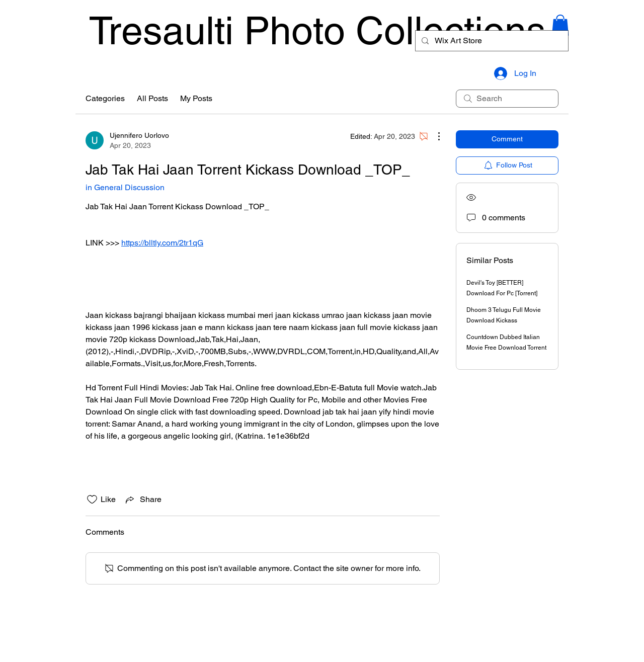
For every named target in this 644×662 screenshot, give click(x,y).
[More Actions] (434, 136)
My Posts (196, 98)
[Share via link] (143, 500)
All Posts (152, 98)
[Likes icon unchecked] (92, 500)
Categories (105, 98)
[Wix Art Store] (491, 41)
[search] (507, 99)
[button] (560, 25)
